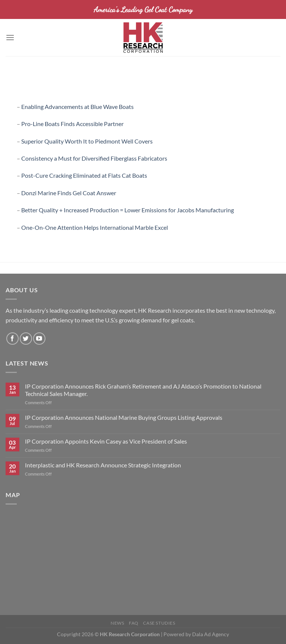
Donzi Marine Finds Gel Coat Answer (69, 193)
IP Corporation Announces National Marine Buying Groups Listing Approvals (124, 417)
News (117, 623)
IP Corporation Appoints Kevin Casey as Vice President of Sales (106, 441)
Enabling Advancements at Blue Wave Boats (77, 107)
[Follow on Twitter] (26, 339)
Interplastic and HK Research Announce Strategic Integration (103, 465)
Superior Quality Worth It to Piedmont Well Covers (87, 141)
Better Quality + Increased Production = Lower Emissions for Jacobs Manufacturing (128, 210)
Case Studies (159, 623)
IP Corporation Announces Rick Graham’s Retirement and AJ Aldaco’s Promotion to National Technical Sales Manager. (143, 390)
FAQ (134, 623)
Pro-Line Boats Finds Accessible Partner (72, 124)
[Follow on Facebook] (12, 339)
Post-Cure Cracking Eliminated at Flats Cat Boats (84, 175)
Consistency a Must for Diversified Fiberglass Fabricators (94, 158)
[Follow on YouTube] (39, 339)
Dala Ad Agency (211, 634)
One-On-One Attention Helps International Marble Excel (95, 227)
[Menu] (10, 37)
